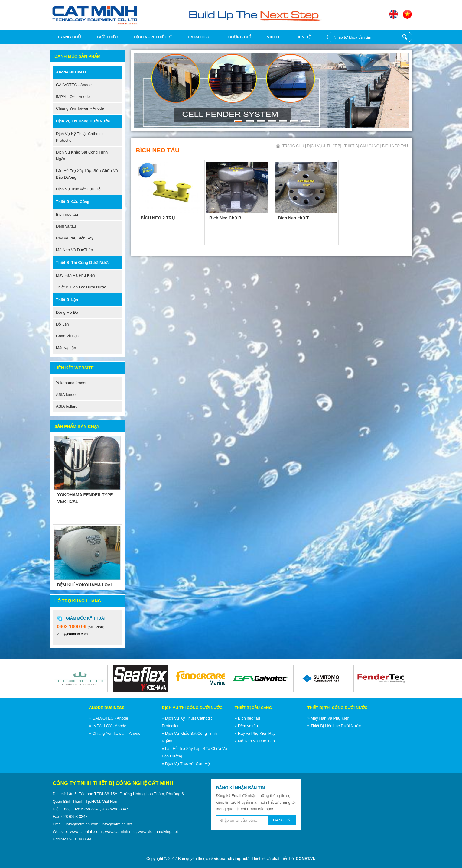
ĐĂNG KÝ (282, 820)
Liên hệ (303, 37)
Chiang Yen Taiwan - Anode (80, 108)
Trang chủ (69, 37)
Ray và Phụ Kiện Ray (75, 238)
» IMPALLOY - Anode (108, 726)
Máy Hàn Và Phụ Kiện (75, 275)
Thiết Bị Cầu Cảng (73, 202)
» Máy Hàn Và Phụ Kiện (328, 718)
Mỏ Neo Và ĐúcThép (74, 250)
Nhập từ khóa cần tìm (405, 37)
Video (273, 37)
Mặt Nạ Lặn (66, 348)
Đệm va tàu (66, 226)
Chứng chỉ (240, 37)
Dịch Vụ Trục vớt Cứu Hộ (78, 189)
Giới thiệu (107, 37)
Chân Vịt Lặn (67, 336)
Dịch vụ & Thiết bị (153, 37)
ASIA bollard (67, 406)
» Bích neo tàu (247, 718)
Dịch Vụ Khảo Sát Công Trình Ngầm (82, 155)
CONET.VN (306, 858)
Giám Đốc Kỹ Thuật (86, 618)
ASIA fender (66, 395)
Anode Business (71, 72)
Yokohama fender (71, 383)
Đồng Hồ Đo (67, 312)
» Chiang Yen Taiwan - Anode (115, 733)
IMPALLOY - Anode (73, 97)
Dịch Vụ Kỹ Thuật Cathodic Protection (80, 137)
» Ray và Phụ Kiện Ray (255, 733)
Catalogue (200, 37)
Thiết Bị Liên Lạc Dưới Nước (81, 287)
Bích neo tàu (67, 214)
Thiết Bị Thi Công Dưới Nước (83, 262)
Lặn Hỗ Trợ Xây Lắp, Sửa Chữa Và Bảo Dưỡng (87, 174)
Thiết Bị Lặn (67, 300)
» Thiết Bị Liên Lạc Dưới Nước (334, 726)
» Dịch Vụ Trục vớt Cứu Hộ (186, 764)
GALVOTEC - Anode (74, 85)
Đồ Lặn (62, 324)
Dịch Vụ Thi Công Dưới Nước (83, 121)
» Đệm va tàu (246, 726)
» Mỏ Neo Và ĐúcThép (255, 741)
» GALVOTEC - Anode (109, 718)
